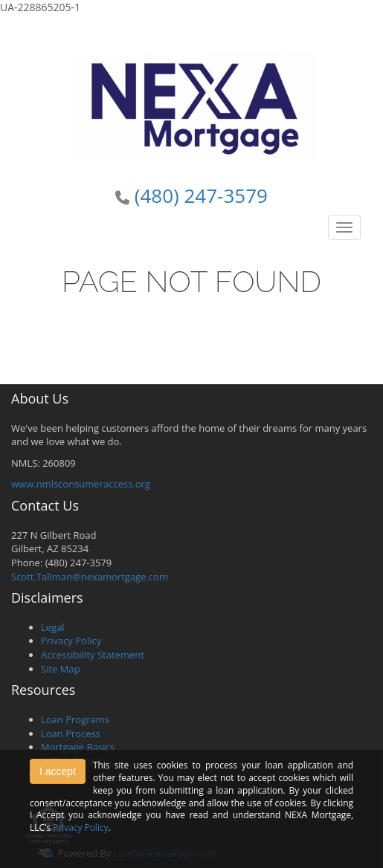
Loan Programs (75, 719)
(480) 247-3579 (201, 195)
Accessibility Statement (93, 655)
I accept (58, 771)
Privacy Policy (71, 641)
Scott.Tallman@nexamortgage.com (90, 577)
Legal (53, 627)
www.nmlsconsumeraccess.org (81, 484)
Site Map (61, 669)
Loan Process (71, 733)
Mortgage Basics (78, 747)
